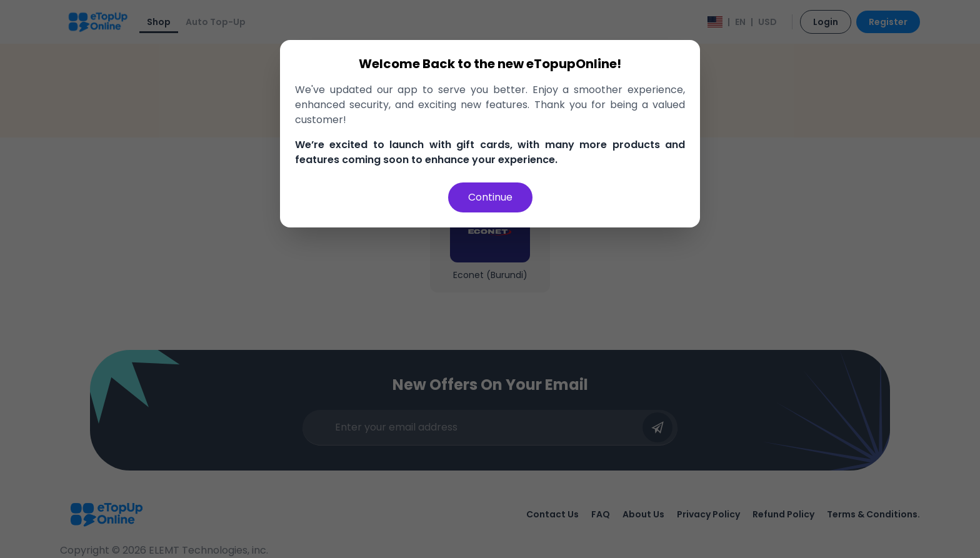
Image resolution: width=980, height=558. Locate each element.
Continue (490, 197)
